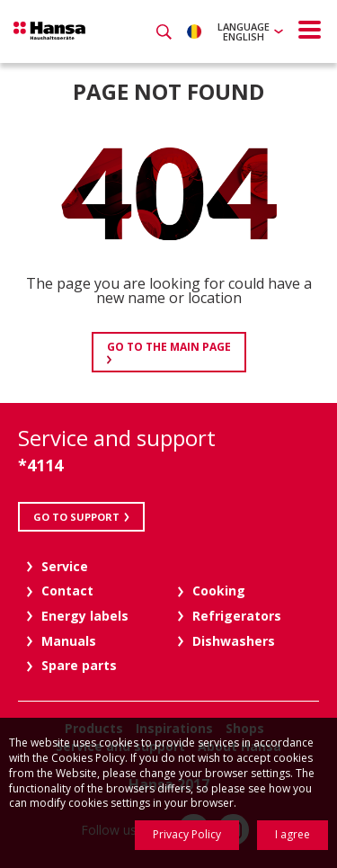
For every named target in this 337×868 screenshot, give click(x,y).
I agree (293, 834)
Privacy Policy (187, 834)
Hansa (49, 31)
